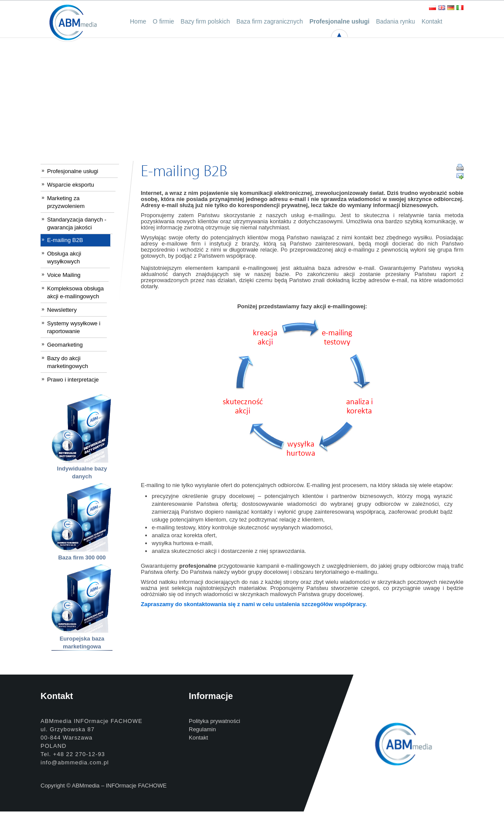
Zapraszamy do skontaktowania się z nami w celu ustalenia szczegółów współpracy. (254, 604)
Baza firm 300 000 (82, 557)
